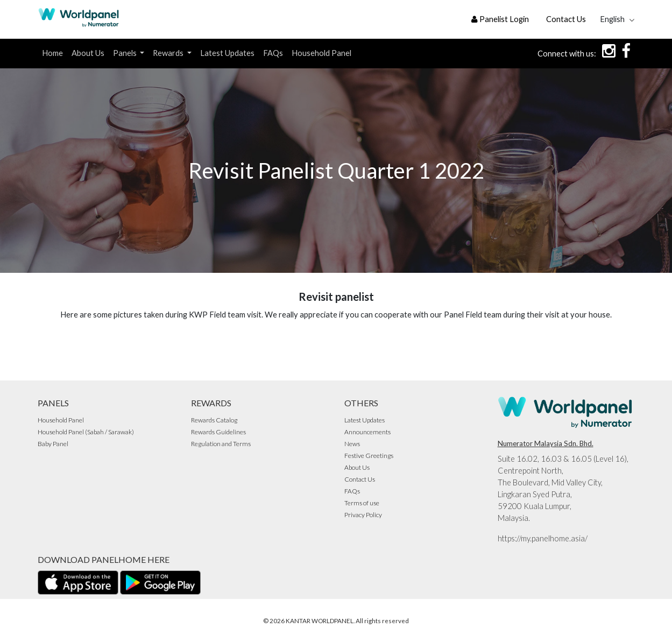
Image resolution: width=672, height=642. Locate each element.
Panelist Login (500, 19)
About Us (88, 53)
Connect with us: (567, 54)
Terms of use (362, 503)
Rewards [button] (169, 53)
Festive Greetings (369, 456)
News (352, 444)
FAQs (273, 53)
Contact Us (566, 19)
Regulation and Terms (221, 444)
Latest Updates (227, 53)
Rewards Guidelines (218, 432)
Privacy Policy (363, 515)
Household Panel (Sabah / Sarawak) (86, 432)
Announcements (367, 432)
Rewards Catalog (214, 420)
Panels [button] (126, 53)
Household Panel (321, 53)
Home (52, 53)
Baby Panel (53, 444)
